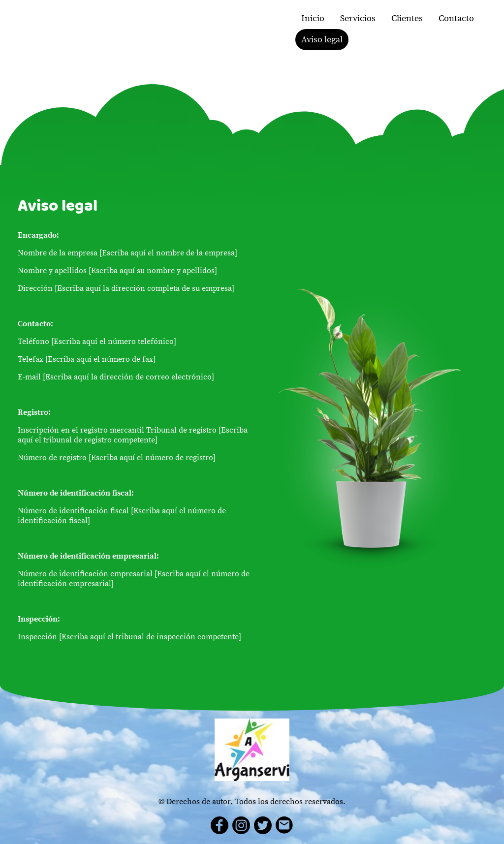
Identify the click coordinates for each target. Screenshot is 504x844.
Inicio (313, 18)
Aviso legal (322, 40)
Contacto (456, 18)
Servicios (358, 18)
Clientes (407, 18)
